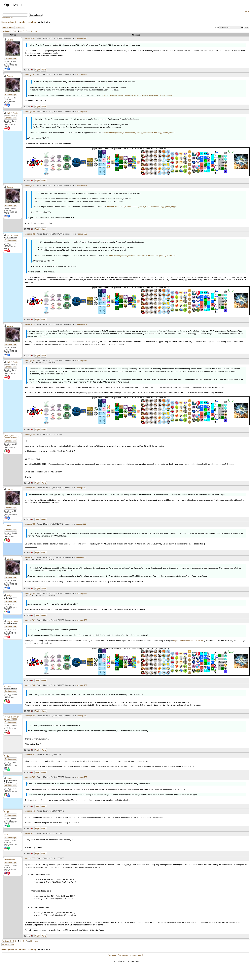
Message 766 (30, 716)
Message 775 (30, 858)
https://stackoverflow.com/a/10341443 (189, 641)
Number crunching (28, 22)
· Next (35, 31)
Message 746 (30, 38)
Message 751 (30, 234)
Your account (123, 955)
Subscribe (20, 28)
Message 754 (30, 435)
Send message (11, 58)
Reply (37, 70)
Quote (44, 70)
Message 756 (30, 524)
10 (31, 31)
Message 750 (30, 186)
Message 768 (30, 777)
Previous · (6, 31)
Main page (112, 955)
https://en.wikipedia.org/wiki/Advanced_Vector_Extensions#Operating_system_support (137, 95)
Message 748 (30, 112)
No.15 (7, 756)
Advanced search (8, 18)
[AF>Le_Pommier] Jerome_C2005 (12, 437)
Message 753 (30, 361)
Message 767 (30, 755)
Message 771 (30, 833)
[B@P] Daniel (13, 113)
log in (247, 11)
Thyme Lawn (9, 859)
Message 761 (30, 620)
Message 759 (30, 594)
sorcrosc (8, 525)
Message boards (9, 22)
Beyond (10, 40)
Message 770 (30, 811)
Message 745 (82, 75)
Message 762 (30, 685)
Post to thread (8, 28)
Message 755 (30, 488)
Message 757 (30, 557)
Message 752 (30, 324)
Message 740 (82, 38)
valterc (10, 595)
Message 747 (30, 75)
